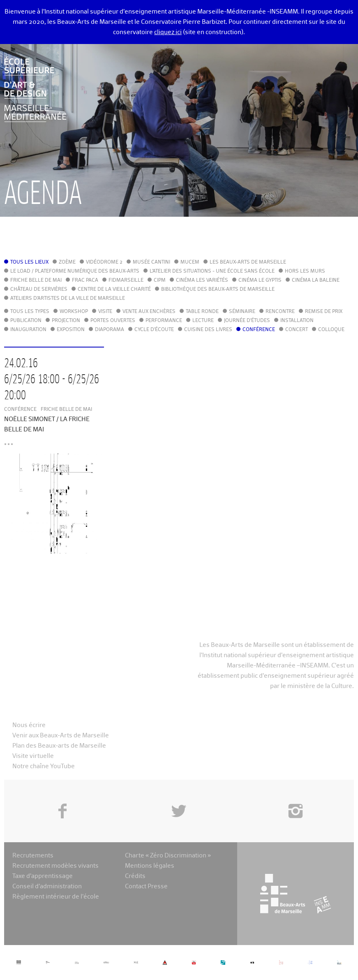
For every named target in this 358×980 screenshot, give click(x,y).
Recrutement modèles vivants (55, 866)
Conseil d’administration (47, 886)
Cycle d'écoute (154, 330)
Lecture (203, 321)
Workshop (74, 312)
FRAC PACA (85, 280)
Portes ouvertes (113, 321)
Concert (297, 330)
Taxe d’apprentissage (43, 876)
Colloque (331, 330)
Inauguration (28, 330)
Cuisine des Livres (208, 330)
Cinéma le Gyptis (260, 280)
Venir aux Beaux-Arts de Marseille (61, 736)
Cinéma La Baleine (316, 280)
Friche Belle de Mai (36, 280)
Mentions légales (150, 866)
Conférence (259, 330)
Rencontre (280, 312)
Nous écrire (29, 725)
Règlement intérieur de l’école (56, 897)
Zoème (67, 262)
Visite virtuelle (33, 756)
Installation (297, 321)
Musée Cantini (151, 262)
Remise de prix (324, 312)
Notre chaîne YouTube (44, 766)
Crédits (135, 876)
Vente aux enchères (149, 312)
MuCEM (190, 262)
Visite (105, 312)
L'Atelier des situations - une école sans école (212, 271)
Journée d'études (247, 321)
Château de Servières (39, 290)
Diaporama (110, 330)
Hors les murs (305, 271)
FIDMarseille (126, 280)
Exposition (71, 330)
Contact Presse (146, 886)
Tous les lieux (29, 262)
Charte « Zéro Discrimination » (168, 856)
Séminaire (242, 312)
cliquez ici (168, 32)
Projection (66, 321)
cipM (160, 280)
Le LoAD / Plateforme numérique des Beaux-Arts (75, 271)
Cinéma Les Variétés (202, 280)
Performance (164, 321)
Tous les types (30, 312)
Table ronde (202, 312)
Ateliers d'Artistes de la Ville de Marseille (68, 299)
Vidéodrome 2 (104, 262)
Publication (26, 321)
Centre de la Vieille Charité (114, 290)
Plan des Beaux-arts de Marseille (59, 746)
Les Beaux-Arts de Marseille (248, 262)
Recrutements (33, 856)
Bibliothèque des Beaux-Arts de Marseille (218, 290)
